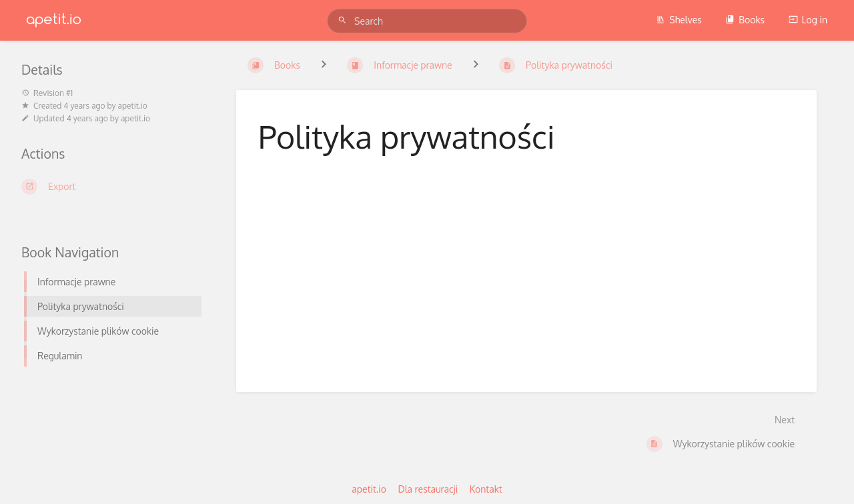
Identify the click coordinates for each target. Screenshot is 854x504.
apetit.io (133, 106)
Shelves (679, 20)
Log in (808, 20)
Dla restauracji (428, 489)
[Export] (113, 187)
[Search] (344, 20)
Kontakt (486, 489)
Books (745, 20)
